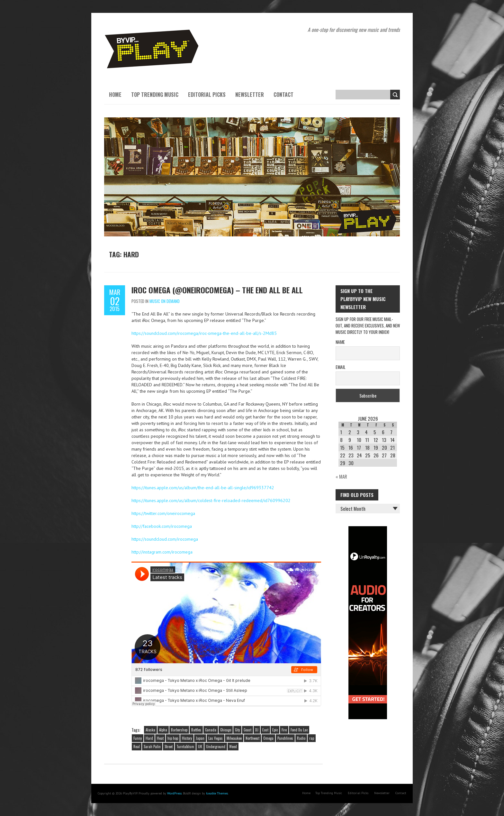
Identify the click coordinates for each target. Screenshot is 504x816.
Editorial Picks (207, 95)
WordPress (174, 793)
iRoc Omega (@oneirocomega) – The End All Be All (217, 290)
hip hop (173, 738)
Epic (275, 730)
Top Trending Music (155, 95)
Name (340, 342)
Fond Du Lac (299, 730)
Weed (233, 747)
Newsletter (250, 95)
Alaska (150, 730)
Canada (211, 730)
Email (341, 367)
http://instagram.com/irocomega (162, 552)
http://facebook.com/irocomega (162, 526)
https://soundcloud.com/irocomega (165, 539)
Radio (301, 738)
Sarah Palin (152, 747)
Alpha (163, 730)
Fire (284, 730)
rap (312, 738)
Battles (196, 730)
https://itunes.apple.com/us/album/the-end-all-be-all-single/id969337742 (203, 488)
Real (137, 747)
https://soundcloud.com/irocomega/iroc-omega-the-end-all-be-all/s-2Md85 (204, 333)
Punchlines (285, 738)
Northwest (252, 738)
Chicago (226, 730)
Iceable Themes (217, 793)
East (265, 730)
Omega (268, 738)
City (237, 730)
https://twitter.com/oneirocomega (163, 513)
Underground (216, 747)
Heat (160, 738)
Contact (283, 95)
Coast (248, 730)
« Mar (341, 476)
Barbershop (179, 730)
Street (169, 747)
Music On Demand (165, 301)
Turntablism (185, 747)
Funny (138, 738)
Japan (200, 738)
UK (200, 747)
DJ (257, 730)
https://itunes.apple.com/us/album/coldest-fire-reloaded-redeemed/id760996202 (211, 500)
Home (115, 95)
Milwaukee (234, 738)
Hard (149, 738)
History (187, 738)
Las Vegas (216, 738)
